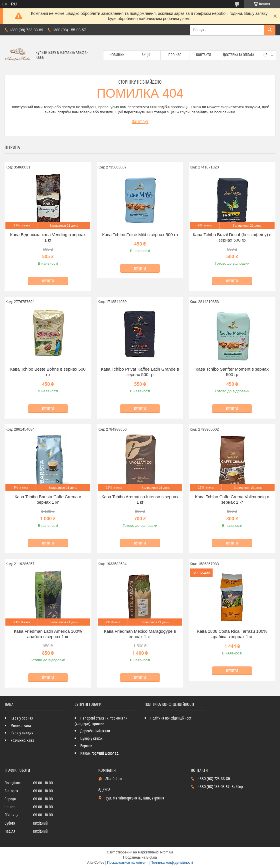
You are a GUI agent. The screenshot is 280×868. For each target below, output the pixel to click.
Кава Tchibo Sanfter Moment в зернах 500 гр (232, 372)
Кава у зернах (22, 718)
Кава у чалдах (22, 733)
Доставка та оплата (238, 55)
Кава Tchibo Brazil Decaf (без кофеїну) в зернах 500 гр (232, 237)
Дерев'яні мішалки (95, 731)
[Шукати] (270, 30)
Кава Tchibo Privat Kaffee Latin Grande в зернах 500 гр (140, 372)
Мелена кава (21, 726)
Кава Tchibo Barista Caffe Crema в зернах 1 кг (48, 500)
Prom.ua (167, 852)
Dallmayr (140, 122)
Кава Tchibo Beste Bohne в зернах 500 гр (48, 372)
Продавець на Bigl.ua (140, 857)
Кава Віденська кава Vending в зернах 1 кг (48, 237)
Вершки (86, 746)
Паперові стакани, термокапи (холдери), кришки (101, 721)
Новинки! (117, 55)
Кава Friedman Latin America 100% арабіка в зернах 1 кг (48, 634)
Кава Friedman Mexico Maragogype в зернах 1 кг (140, 634)
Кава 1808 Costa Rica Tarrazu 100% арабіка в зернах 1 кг (232, 634)
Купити (48, 281)
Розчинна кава (22, 741)
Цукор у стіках (91, 739)
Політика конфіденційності (171, 718)
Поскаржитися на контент (127, 863)
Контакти (204, 55)
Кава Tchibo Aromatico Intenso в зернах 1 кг (140, 500)
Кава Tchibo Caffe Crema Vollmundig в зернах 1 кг (232, 500)
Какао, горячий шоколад (99, 754)
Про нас (175, 55)
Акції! (146, 55)
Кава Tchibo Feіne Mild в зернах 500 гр (140, 235)
